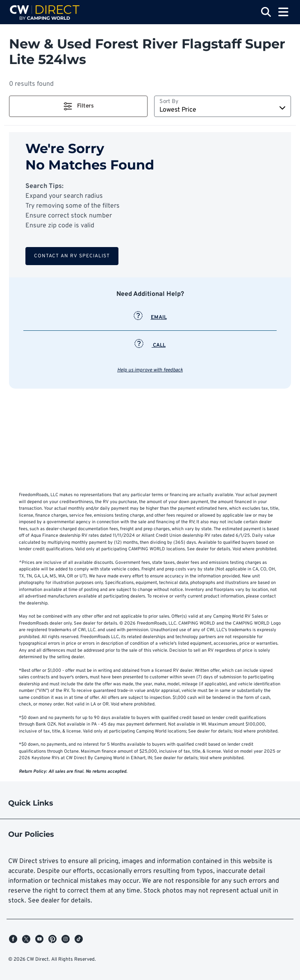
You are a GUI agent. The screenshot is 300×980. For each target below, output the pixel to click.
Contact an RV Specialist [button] (72, 256)
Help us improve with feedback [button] (150, 370)
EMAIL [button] (150, 318)
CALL (150, 346)
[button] (78, 106)
